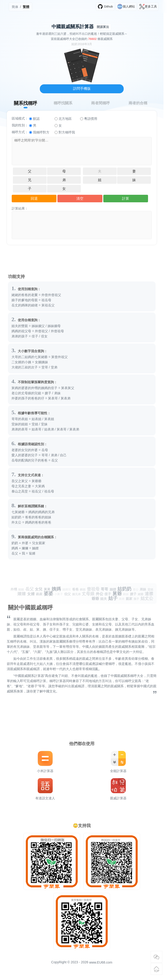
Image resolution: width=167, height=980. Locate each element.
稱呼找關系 (63, 103)
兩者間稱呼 (100, 103)
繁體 (26, 7)
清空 (80, 198)
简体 (15, 7)
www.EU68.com (101, 962)
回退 (34, 198)
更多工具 (148, 7)
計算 (126, 198)
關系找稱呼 (26, 103)
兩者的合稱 (138, 103)
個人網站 (126, 7)
